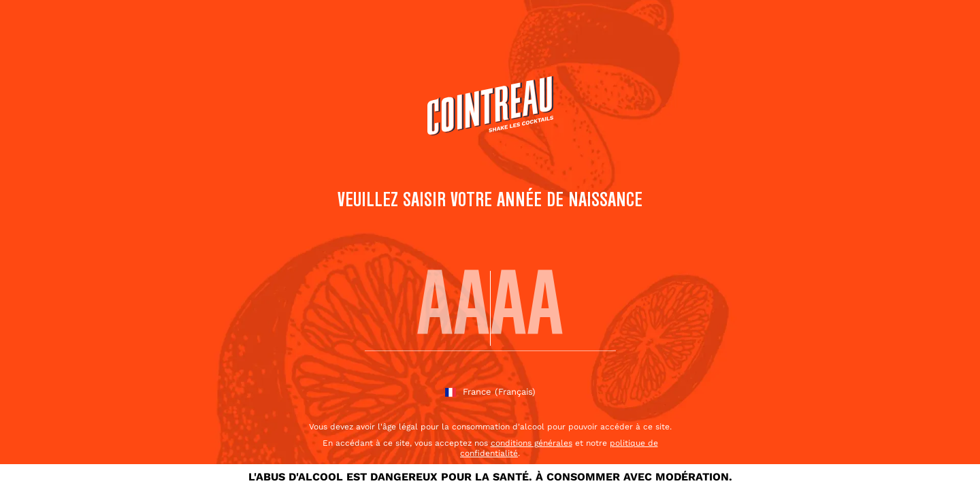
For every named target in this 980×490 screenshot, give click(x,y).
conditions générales (532, 443)
